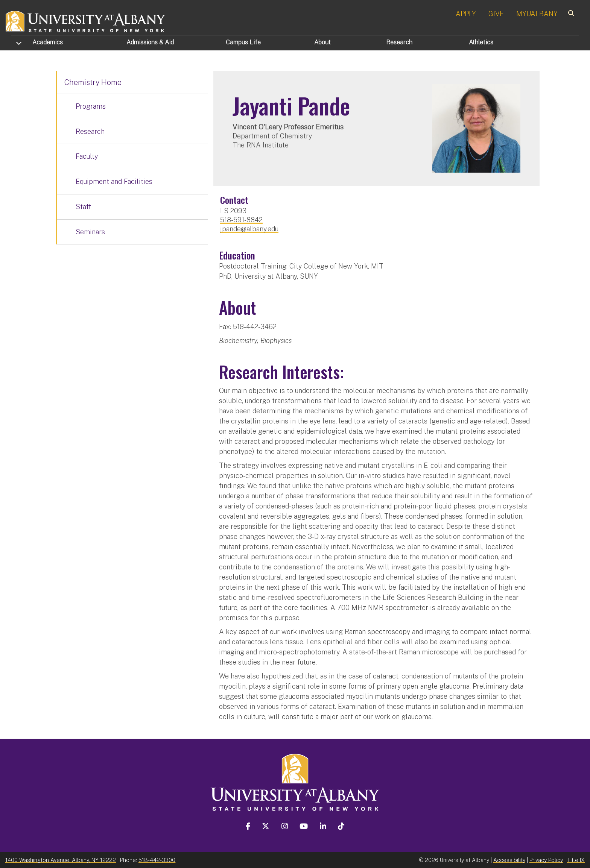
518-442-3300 (157, 860)
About (322, 42)
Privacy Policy (546, 860)
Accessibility (509, 860)
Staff (83, 207)
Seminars (90, 232)
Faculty (87, 156)
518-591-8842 (241, 220)
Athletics (481, 42)
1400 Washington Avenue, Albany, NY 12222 (61, 860)
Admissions (150, 42)
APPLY (466, 14)
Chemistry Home (93, 82)
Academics (48, 42)
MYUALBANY (537, 14)
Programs (91, 106)
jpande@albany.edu (249, 229)
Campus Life (243, 42)
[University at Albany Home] (86, 20)
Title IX (576, 860)
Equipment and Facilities (114, 181)
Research (399, 42)
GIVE (496, 14)
